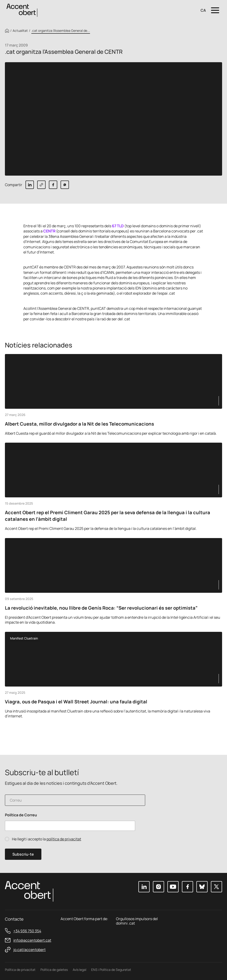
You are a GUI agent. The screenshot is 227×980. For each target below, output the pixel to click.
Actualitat (20, 31)
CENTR (49, 231)
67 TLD (118, 226)
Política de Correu (21, 815)
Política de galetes (54, 970)
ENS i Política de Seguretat (111, 970)
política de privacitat (64, 839)
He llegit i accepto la (47, 839)
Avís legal (79, 970)
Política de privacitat (20, 970)
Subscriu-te (23, 854)
